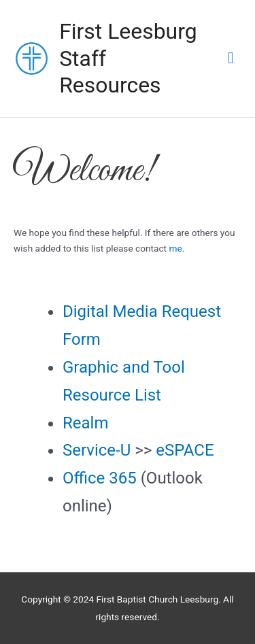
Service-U (97, 450)
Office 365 (100, 478)
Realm (85, 423)
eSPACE (185, 450)
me (175, 248)
